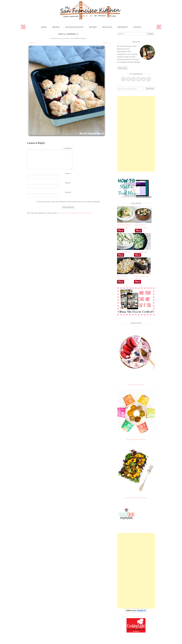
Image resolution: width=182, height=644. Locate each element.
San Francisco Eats (74, 27)
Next (106, 43)
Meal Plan (107, 27)
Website (68, 192)
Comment (68, 148)
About (44, 27)
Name (68, 173)
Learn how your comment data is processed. (75, 213)
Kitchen (93, 27)
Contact (137, 27)
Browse (56, 27)
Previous (32, 43)
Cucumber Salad (123, 252)
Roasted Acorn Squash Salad (136, 498)
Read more (122, 68)
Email (68, 183)
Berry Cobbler (81, 39)
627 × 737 (70, 39)
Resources (123, 27)
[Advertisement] (136, 134)
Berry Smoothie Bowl (136, 385)
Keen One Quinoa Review (136, 439)
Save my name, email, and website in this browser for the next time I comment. (70, 202)
